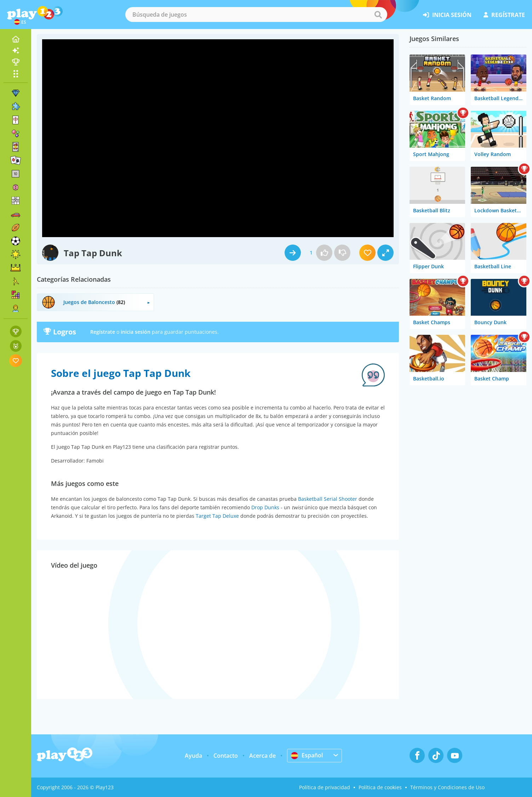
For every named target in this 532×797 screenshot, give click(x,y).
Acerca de (262, 756)
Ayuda (193, 756)
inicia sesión (447, 15)
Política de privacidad (325, 787)
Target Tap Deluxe (217, 516)
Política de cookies (380, 787)
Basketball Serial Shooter (328, 499)
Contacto (226, 756)
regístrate (504, 15)
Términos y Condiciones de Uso (447, 787)
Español (307, 755)
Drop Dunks (265, 507)
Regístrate (103, 332)
